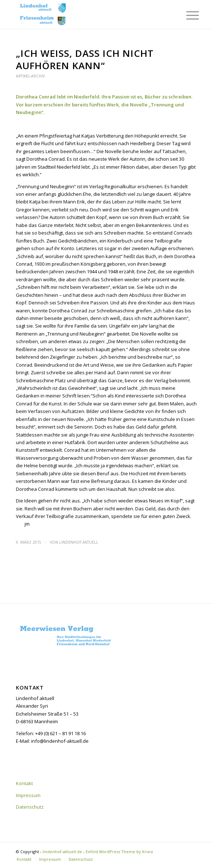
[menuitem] (187, 15)
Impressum (28, 795)
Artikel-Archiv (30, 76)
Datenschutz (30, 807)
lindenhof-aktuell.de (62, 852)
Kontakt (24, 783)
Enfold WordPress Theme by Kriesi (119, 852)
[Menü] (187, 15)
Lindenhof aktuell (79, 542)
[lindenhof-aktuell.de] (88, 14)
